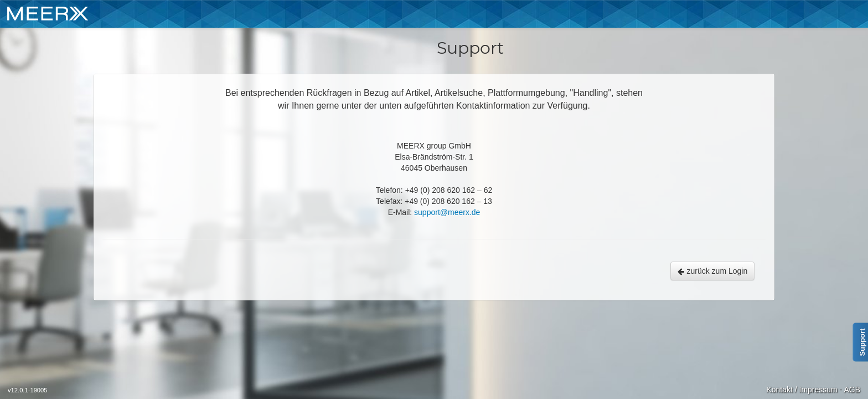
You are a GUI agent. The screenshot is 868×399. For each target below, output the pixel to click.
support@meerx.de (447, 212)
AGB (852, 390)
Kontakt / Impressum (802, 390)
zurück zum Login (713, 271)
